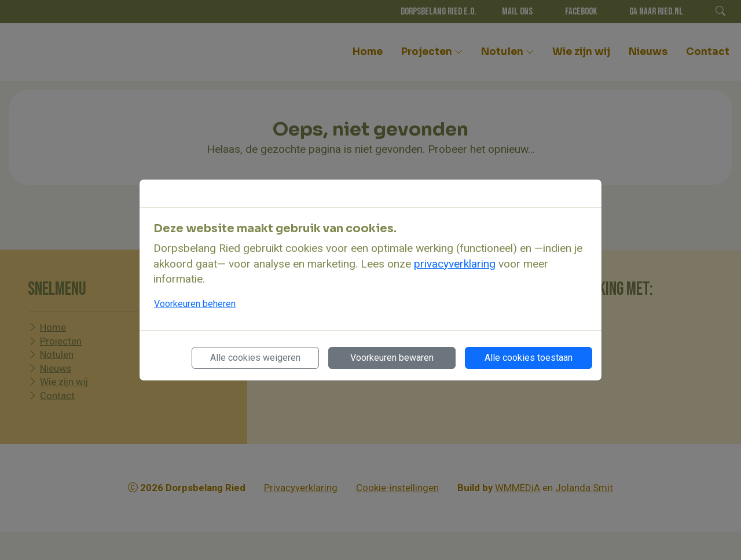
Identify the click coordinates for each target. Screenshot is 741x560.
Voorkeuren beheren (195, 304)
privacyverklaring (455, 264)
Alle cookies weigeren (255, 358)
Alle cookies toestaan (529, 358)
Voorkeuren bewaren (392, 358)
